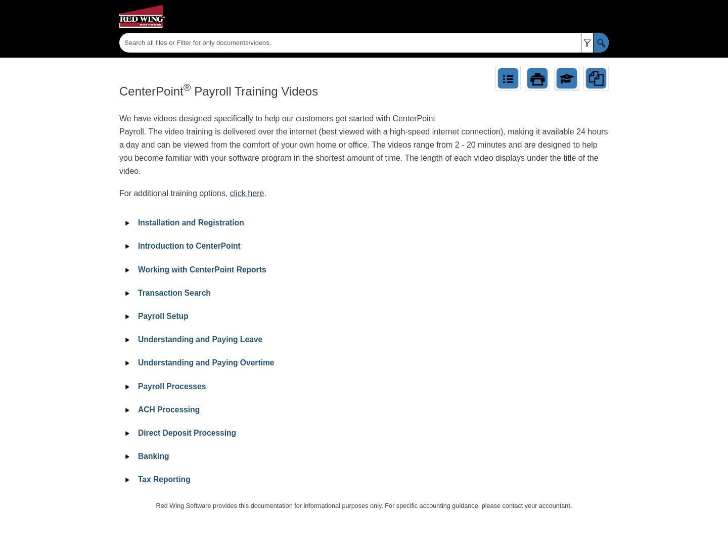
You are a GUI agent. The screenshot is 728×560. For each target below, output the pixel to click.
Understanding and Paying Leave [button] (192, 339)
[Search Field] (364, 43)
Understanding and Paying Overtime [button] (198, 363)
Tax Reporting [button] (156, 479)
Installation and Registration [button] (183, 223)
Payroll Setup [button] (155, 316)
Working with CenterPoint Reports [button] (194, 270)
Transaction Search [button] (166, 293)
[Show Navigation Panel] (603, 17)
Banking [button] (146, 456)
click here (247, 193)
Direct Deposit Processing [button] (179, 433)
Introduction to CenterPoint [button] (181, 246)
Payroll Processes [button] (164, 386)
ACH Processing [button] (161, 410)
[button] (587, 43)
